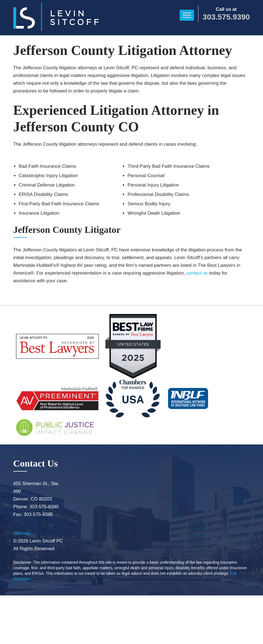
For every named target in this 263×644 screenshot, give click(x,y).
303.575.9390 (226, 17)
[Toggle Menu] (187, 15)
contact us (197, 273)
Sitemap (22, 533)
